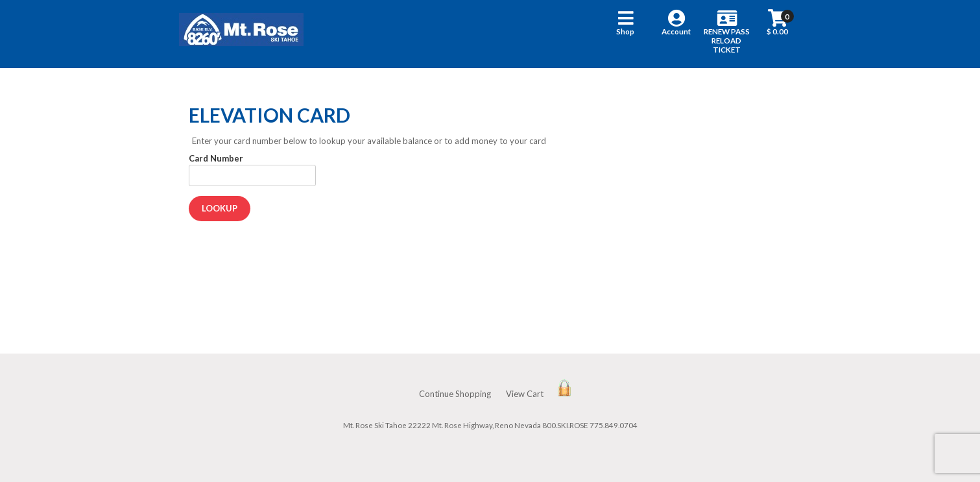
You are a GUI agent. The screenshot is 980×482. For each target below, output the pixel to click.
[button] (626, 34)
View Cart (525, 394)
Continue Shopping (455, 394)
